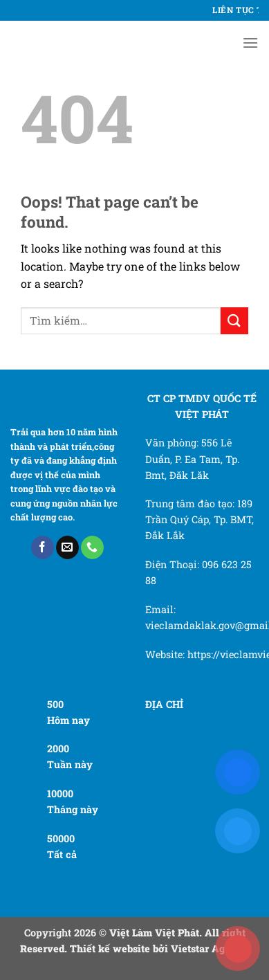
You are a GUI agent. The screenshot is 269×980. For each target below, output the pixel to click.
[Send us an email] (67, 547)
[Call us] (92, 547)
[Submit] (234, 321)
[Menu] (250, 43)
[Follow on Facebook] (43, 547)
